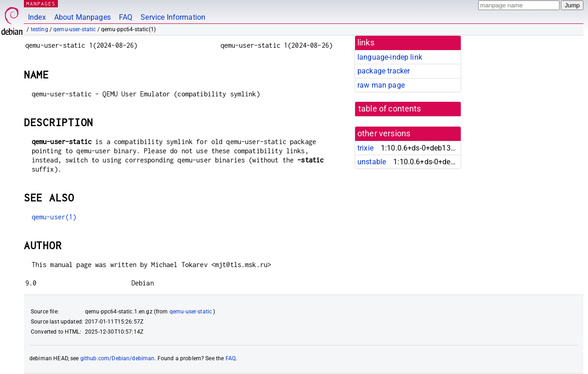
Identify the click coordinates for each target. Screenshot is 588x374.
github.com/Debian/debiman (118, 358)
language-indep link (390, 57)
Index (37, 17)
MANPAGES (41, 3)
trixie (365, 148)
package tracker (384, 71)
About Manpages (82, 17)
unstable (372, 162)
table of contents (390, 109)
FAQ (126, 17)
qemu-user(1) (54, 217)
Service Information (173, 17)
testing (40, 29)
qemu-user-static (74, 29)
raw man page (381, 85)
